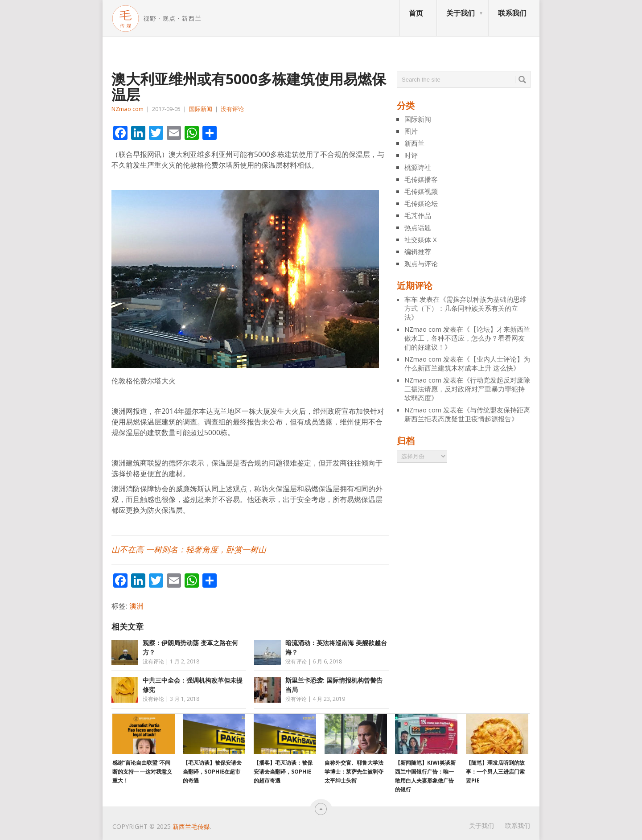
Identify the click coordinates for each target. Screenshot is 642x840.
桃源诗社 (418, 167)
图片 (411, 131)
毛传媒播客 (421, 179)
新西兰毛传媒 (191, 826)
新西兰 (414, 143)
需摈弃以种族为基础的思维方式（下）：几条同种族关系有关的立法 (465, 308)
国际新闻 (201, 109)
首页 (416, 13)
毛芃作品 (418, 215)
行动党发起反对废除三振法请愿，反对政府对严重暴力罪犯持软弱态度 (467, 389)
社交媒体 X (421, 239)
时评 (411, 155)
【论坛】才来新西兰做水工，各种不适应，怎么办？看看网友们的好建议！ (467, 338)
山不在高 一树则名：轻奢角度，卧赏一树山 (189, 550)
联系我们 (512, 13)
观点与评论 (421, 264)
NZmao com (128, 109)
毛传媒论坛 (421, 203)
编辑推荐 (418, 251)
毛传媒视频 (421, 191)
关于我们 (461, 13)
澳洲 (136, 606)
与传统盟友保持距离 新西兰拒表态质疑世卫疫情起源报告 (467, 414)
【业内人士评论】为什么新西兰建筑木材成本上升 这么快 (467, 363)
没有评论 (232, 109)
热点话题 (418, 227)
